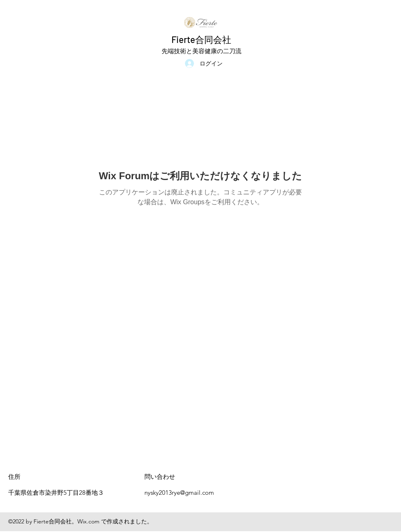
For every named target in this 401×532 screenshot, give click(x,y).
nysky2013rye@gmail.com (179, 493)
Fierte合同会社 (201, 39)
